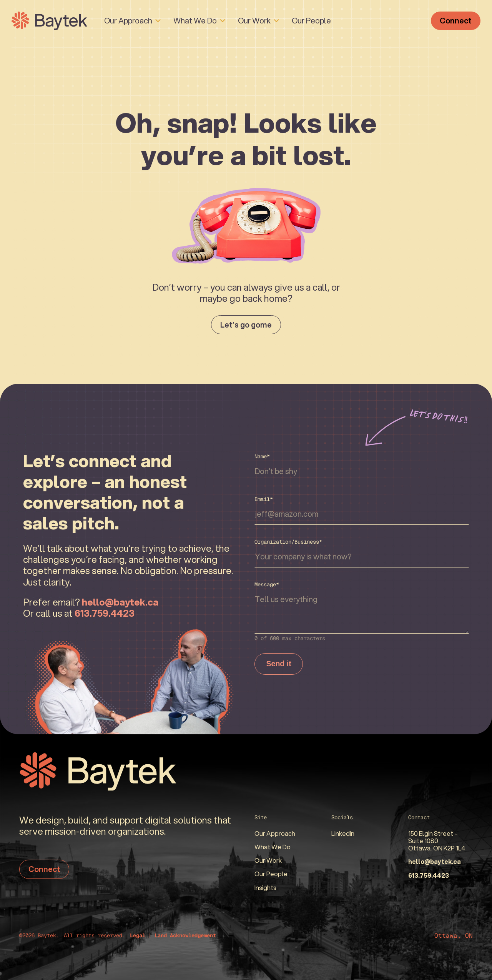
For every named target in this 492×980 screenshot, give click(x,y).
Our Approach (128, 20)
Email (264, 499)
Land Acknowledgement (185, 935)
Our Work (254, 20)
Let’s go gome (246, 324)
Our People (311, 20)
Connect (456, 20)
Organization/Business (288, 542)
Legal (138, 935)
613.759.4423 (429, 875)
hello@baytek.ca (435, 861)
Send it (279, 664)
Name (262, 456)
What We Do (195, 20)
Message (267, 584)
